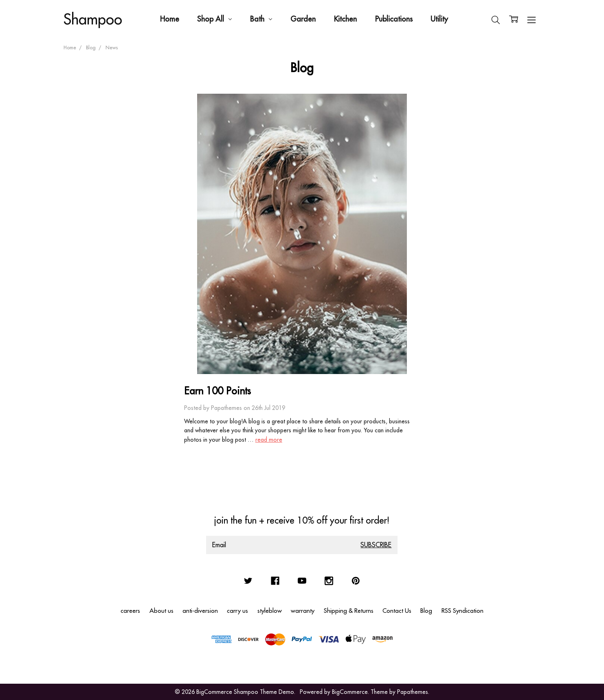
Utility (439, 19)
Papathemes (413, 692)
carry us (237, 611)
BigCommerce (350, 692)
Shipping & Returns (349, 611)
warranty (303, 611)
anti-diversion (200, 611)
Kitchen (345, 19)
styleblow (270, 611)
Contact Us (397, 611)
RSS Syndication (462, 611)
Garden (303, 19)
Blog (426, 611)
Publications (394, 19)
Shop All (214, 19)
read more (269, 440)
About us (161, 611)
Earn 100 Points (217, 391)
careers (130, 611)
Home (170, 19)
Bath (261, 19)
